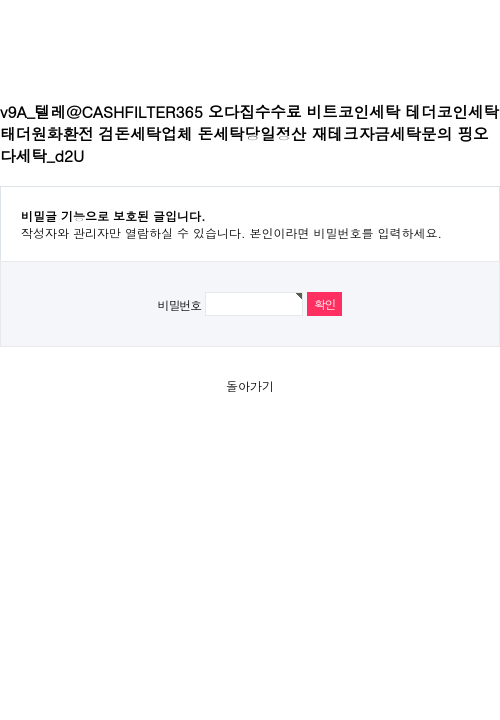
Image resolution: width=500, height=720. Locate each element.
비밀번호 (179, 304)
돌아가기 (250, 385)
